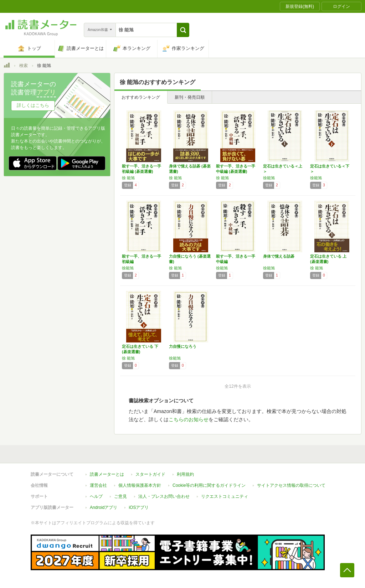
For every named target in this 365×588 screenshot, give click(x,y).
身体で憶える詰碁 (279, 256)
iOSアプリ (139, 507)
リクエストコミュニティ (225, 496)
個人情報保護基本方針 (140, 485)
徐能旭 (269, 178)
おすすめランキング (141, 97)
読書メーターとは (107, 474)
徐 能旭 (128, 178)
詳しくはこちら (33, 105)
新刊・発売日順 (190, 97)
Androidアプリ (104, 507)
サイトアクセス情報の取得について (291, 485)
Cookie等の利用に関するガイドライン (209, 485)
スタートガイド (150, 474)
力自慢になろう (183, 346)
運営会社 (98, 485)
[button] (183, 30)
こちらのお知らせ (189, 419)
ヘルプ (96, 496)
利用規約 (185, 474)
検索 (24, 66)
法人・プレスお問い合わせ (164, 496)
